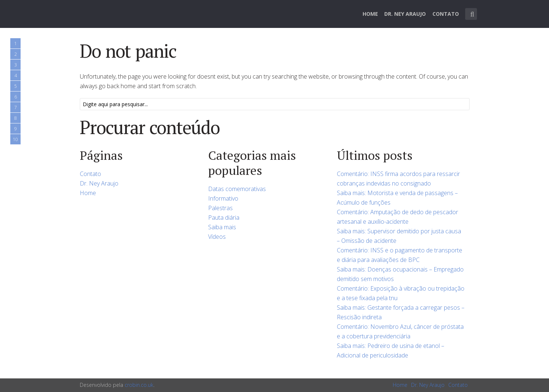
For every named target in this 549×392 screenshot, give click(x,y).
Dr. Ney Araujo (405, 14)
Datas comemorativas (237, 189)
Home (370, 14)
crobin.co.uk (139, 385)
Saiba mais (222, 227)
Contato (446, 14)
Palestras (220, 208)
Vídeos (217, 237)
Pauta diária (224, 217)
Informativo (223, 198)
